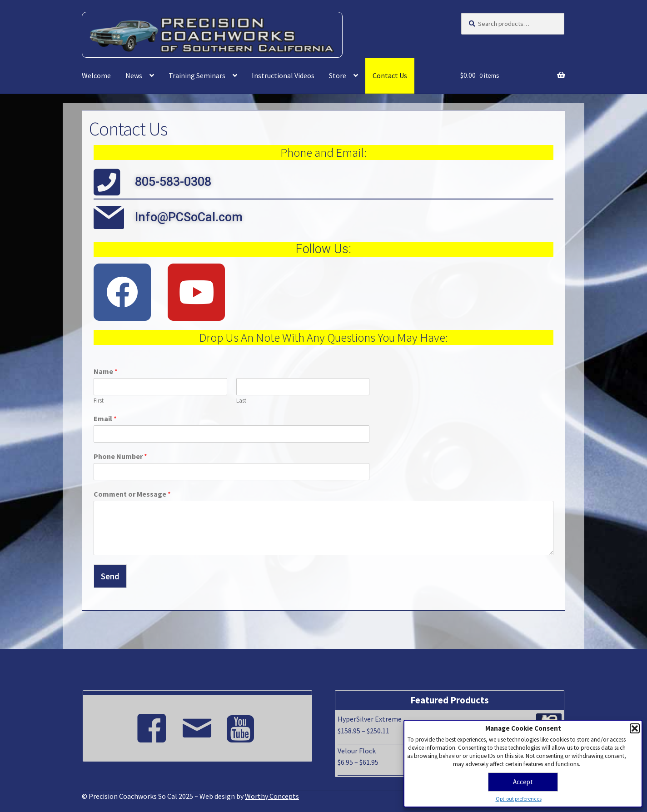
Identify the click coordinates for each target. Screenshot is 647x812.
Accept (523, 782)
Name (106, 371)
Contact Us (390, 75)
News (134, 75)
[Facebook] (152, 724)
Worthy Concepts (272, 796)
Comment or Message (132, 494)
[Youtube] (243, 724)
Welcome (96, 75)
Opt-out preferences (519, 799)
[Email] (197, 724)
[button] (635, 728)
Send (110, 576)
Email (105, 418)
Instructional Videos (283, 75)
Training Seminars (197, 75)
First (99, 401)
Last (241, 401)
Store (338, 75)
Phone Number (120, 456)
